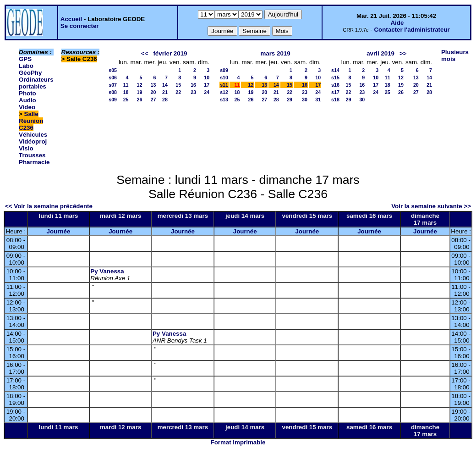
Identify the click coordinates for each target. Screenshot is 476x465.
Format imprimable (238, 442)
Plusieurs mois (455, 55)
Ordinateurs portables (36, 83)
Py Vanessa (107, 271)
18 (126, 92)
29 (290, 100)
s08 (113, 92)
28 (165, 100)
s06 (113, 77)
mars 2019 (275, 53)
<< (145, 53)
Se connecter (80, 26)
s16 (335, 85)
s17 (335, 92)
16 (193, 85)
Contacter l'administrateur (412, 30)
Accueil (71, 19)
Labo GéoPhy (30, 69)
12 (140, 85)
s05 (113, 70)
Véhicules (33, 135)
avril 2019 (380, 53)
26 (140, 100)
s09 (113, 100)
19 (140, 92)
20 (153, 92)
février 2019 (170, 53)
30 (305, 100)
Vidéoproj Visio (33, 145)
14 (165, 85)
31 (318, 100)
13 (153, 85)
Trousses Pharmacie (34, 159)
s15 (335, 77)
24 (207, 92)
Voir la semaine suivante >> (431, 206)
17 (207, 85)
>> (403, 53)
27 (153, 100)
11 (126, 85)
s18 (335, 100)
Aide (397, 23)
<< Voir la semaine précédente (49, 206)
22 (178, 92)
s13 (224, 100)
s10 (224, 77)
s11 (224, 85)
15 (178, 85)
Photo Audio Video (27, 100)
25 (126, 100)
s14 (335, 70)
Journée (59, 231)
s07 (113, 85)
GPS (25, 59)
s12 (224, 92)
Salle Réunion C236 (31, 121)
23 (193, 92)
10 (207, 77)
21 (165, 92)
